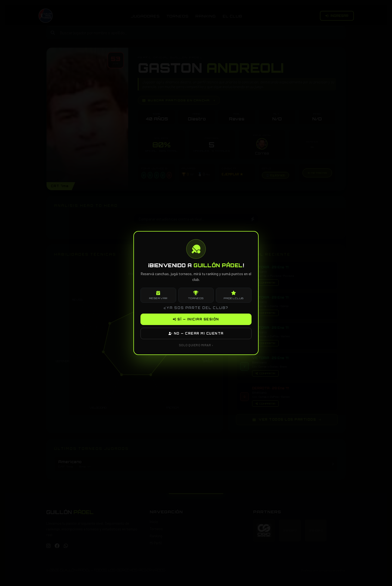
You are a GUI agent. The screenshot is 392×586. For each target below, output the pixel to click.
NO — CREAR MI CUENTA (196, 333)
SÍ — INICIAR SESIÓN (196, 319)
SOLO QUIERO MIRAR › (196, 345)
